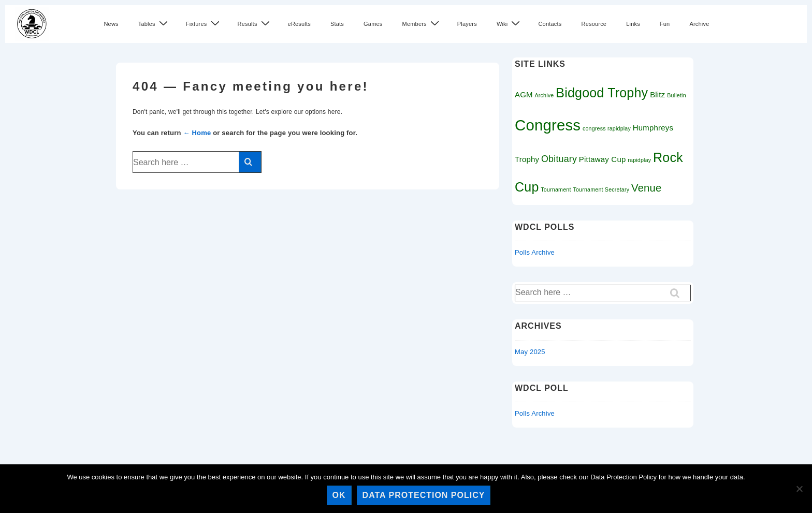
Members (422, 24)
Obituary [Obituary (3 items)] (559, 159)
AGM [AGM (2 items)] (524, 94)
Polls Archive (535, 252)
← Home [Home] (197, 133)
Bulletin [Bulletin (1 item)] (677, 95)
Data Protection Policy (424, 495)
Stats (337, 24)
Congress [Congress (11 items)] (548, 125)
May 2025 (530, 352)
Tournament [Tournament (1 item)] (556, 189)
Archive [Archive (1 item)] (545, 95)
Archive (699, 24)
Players (467, 24)
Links (633, 24)
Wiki (510, 24)
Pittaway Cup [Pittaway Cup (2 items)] (603, 159)
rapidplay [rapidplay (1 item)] (639, 160)
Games (373, 24)
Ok (339, 495)
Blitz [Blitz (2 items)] (657, 94)
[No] (799, 489)
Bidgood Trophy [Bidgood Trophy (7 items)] (602, 93)
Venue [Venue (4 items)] (646, 188)
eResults (299, 24)
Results (255, 24)
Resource (594, 24)
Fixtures (204, 24)
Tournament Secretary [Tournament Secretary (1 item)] (601, 189)
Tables (154, 24)
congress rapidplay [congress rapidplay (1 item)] (607, 128)
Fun (665, 24)
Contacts (550, 24)
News (111, 24)
